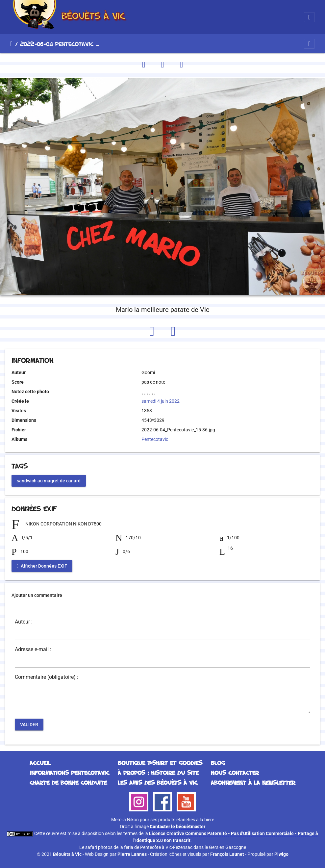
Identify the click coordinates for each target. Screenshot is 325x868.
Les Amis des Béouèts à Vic (158, 782)
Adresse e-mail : (33, 650)
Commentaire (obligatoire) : (47, 677)
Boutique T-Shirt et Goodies (160, 763)
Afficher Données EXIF (42, 566)
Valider (29, 724)
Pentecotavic (155, 439)
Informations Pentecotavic (69, 773)
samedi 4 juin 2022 (161, 401)
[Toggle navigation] (309, 17)
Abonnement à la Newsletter (253, 782)
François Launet (227, 854)
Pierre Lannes (132, 854)
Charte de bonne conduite (68, 782)
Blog (218, 763)
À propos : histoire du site (158, 773)
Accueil (11, 44)
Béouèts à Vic (67, 854)
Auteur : (24, 622)
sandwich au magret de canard (49, 480)
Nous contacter (235, 773)
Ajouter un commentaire (37, 595)
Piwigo (281, 854)
